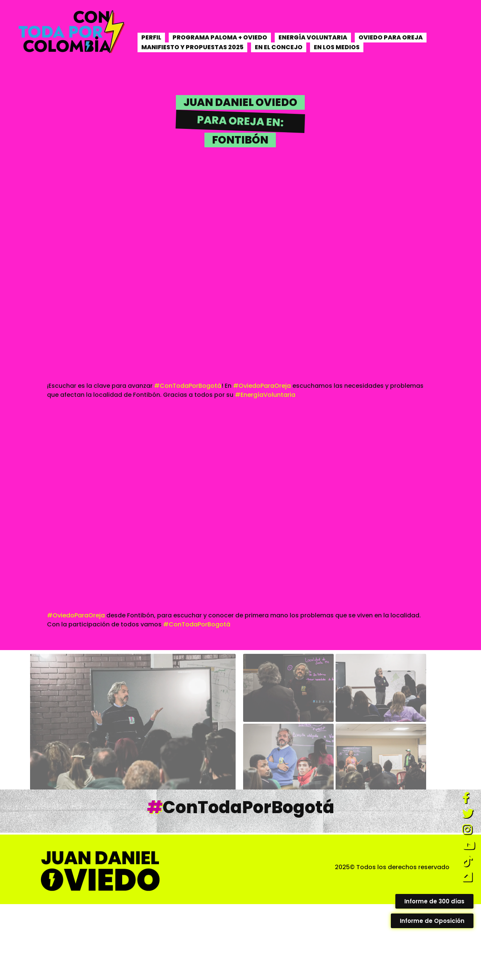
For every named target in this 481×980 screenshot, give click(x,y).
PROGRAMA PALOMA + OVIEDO (220, 37)
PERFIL (151, 37)
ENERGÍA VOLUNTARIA (313, 37)
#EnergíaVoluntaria (265, 395)
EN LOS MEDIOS (337, 47)
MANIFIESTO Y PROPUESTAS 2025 (192, 47)
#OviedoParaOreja (262, 386)
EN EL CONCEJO (279, 47)
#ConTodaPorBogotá (188, 386)
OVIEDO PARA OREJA (391, 37)
